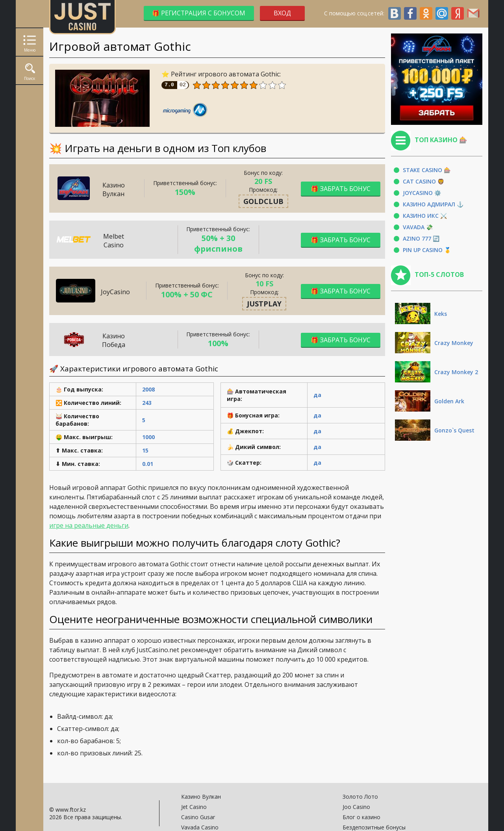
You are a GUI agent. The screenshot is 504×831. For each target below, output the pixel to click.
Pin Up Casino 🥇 (427, 250)
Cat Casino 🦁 (423, 181)
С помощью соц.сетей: (402, 13)
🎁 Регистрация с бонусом (195, 13)
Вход (282, 13)
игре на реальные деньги (89, 525)
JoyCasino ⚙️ (422, 193)
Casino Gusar (198, 817)
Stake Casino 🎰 (427, 170)
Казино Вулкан (201, 797)
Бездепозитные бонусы (374, 827)
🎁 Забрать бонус (341, 188)
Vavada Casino (200, 827)
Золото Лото (360, 797)
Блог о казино (361, 817)
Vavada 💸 (418, 227)
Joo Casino (356, 807)
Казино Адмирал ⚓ (433, 204)
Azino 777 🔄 (421, 238)
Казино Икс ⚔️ (425, 216)
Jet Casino (194, 807)
